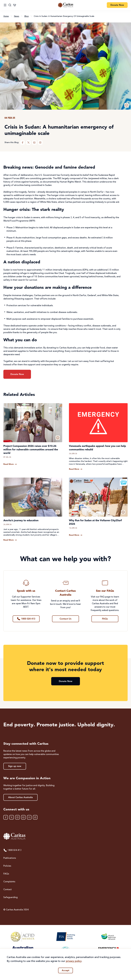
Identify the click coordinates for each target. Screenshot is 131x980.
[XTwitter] (28, 142)
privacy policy (74, 961)
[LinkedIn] (34, 142)
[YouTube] (29, 817)
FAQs (6, 874)
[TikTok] (35, 817)
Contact (8, 890)
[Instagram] (40, 142)
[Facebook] (23, 142)
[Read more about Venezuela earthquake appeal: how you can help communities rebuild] (76, 469)
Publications (10, 858)
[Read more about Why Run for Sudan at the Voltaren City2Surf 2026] (76, 535)
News (17, 16)
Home (6, 16)
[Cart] (15, 5)
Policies (7, 866)
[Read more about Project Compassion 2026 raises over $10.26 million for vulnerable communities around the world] (10, 464)
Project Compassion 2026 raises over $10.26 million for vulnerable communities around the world (31, 450)
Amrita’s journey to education (21, 521)
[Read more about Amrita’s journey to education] (10, 540)
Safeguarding (10, 897)
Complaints (9, 882)
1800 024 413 (12, 850)
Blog (26, 16)
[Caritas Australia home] (66, 5)
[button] (126, 105)
